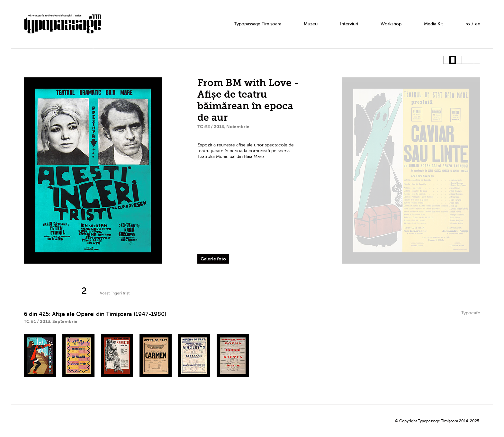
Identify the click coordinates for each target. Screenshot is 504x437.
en (478, 24)
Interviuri (349, 24)
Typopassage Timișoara (258, 24)
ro (468, 24)
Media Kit (433, 24)
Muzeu (311, 24)
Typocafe (471, 313)
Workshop (391, 24)
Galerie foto (213, 259)
